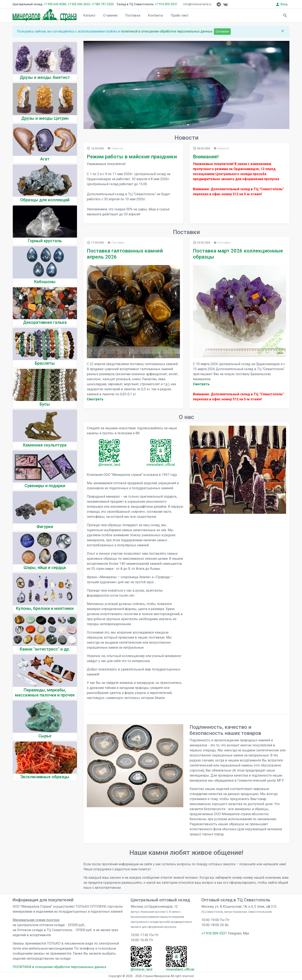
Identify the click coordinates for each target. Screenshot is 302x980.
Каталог (89, 15)
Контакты (156, 15)
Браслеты (45, 363)
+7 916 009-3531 (166, 4)
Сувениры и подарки (45, 486)
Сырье (45, 736)
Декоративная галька (45, 322)
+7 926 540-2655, (79, 4)
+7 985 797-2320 (102, 4)
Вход (281, 4)
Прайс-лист (180, 15)
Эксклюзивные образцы (45, 777)
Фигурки (45, 527)
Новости (115, 148)
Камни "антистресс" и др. (45, 649)
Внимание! (206, 157)
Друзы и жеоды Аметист (45, 77)
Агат (45, 159)
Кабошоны (45, 282)
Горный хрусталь (45, 241)
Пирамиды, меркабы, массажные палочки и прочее (45, 692)
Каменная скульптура (45, 445)
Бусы (45, 404)
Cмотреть (95, 399)
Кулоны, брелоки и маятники (45, 608)
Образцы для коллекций (45, 200)
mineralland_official (161, 465)
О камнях (110, 15)
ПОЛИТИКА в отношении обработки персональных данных (59, 967)
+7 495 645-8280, (55, 4)
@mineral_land (109, 465)
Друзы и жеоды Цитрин (45, 118)
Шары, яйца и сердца (45, 567)
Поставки (133, 15)
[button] (181, 125)
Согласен (222, 31)
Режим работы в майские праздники (132, 157)
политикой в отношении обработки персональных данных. (167, 31)
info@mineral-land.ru (197, 4)
